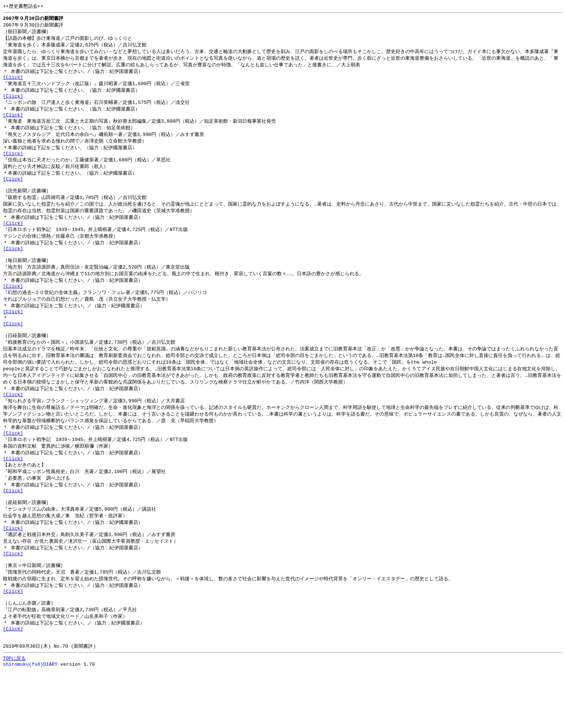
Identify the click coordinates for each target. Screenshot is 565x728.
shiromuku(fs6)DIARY (30, 722)
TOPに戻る (14, 715)
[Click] (13, 82)
